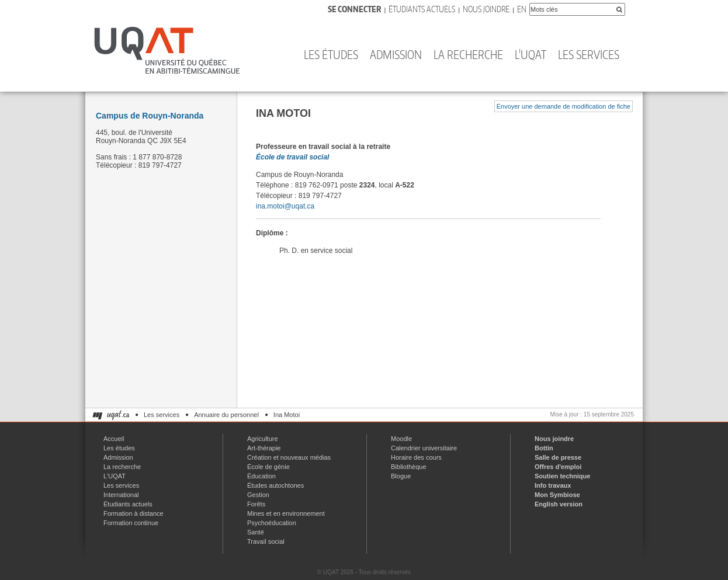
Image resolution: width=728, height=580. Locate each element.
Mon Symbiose (557, 495)
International (121, 495)
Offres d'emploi (558, 467)
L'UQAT (531, 54)
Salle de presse (558, 457)
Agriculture (263, 439)
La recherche (468, 54)
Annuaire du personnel (226, 415)
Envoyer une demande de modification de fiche (564, 106)
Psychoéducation (272, 523)
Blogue (401, 476)
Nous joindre (486, 9)
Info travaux (553, 485)
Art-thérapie (264, 448)
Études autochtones (275, 485)
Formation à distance (134, 513)
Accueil (114, 439)
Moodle (401, 439)
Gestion (258, 495)
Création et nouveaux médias (289, 457)
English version (559, 504)
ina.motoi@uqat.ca (285, 206)
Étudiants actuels (422, 9)
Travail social (266, 541)
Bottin (544, 448)
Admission (396, 54)
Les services (589, 54)
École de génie (268, 467)
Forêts (256, 504)
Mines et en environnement (286, 513)
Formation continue (131, 523)
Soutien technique (562, 476)
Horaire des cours (416, 457)
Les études (331, 54)
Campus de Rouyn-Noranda (150, 116)
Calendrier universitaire (424, 448)
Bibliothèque (409, 467)
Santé (256, 532)
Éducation (261, 476)
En (522, 9)
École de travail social (292, 157)
